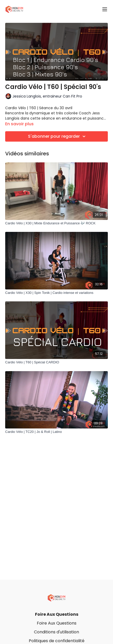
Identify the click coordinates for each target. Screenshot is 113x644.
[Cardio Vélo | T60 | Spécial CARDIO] (56, 362)
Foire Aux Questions (57, 614)
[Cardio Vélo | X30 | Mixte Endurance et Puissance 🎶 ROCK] (56, 223)
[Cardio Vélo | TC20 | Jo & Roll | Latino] (56, 432)
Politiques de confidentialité (57, 641)
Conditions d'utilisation (56, 632)
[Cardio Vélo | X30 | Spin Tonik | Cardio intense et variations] (56, 293)
